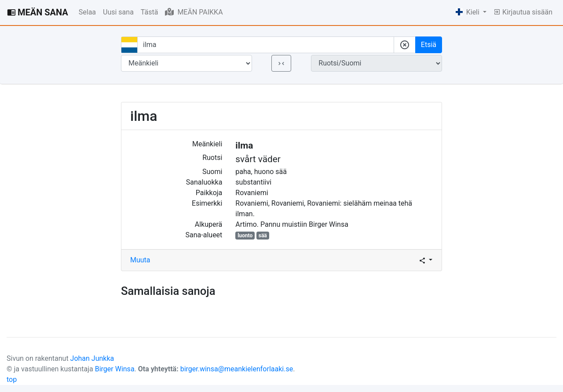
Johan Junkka (92, 358)
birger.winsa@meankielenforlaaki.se (237, 369)
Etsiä (429, 45)
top (12, 379)
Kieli (468, 12)
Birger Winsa (115, 369)
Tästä (150, 12)
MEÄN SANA (38, 12)
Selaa (87, 12)
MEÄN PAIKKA (194, 12)
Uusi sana (118, 12)
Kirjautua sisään (523, 12)
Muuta (140, 260)
